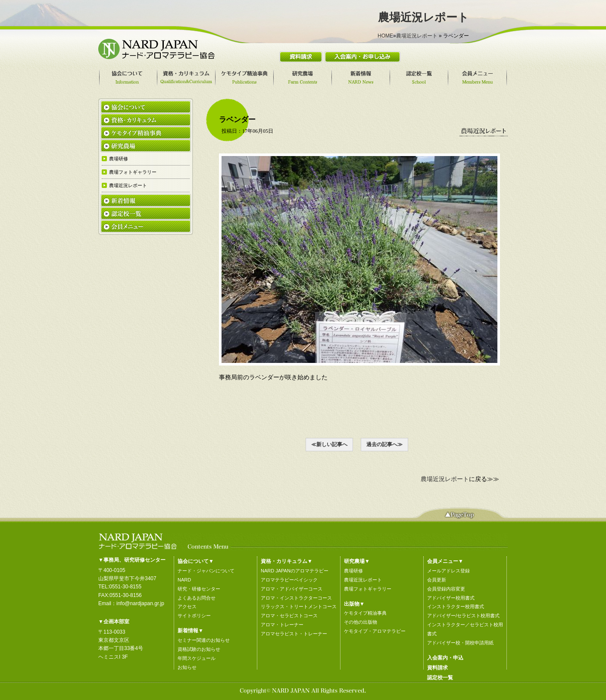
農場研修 (353, 571)
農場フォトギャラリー (368, 589)
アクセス (187, 606)
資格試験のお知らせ (199, 649)
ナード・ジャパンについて (206, 571)
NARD (184, 580)
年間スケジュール (197, 658)
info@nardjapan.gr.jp (140, 603)
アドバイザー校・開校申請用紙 (460, 643)
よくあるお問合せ (197, 598)
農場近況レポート (417, 36)
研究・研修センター (199, 589)
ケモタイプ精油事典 (365, 613)
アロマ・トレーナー (282, 625)
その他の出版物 (361, 622)
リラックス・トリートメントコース (299, 606)
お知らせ (187, 667)
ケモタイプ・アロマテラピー (375, 631)
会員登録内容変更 (446, 589)
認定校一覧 (440, 678)
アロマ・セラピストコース (289, 616)
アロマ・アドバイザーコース (292, 589)
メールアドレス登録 (448, 571)
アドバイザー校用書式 (451, 598)
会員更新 (437, 580)
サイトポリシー (194, 616)
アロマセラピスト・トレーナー (294, 634)
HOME (385, 36)
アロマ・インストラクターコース (296, 598)
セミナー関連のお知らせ (204, 640)
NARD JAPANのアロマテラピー (295, 571)
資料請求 (437, 668)
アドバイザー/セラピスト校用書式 (463, 616)
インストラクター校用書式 (456, 606)
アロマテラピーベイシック (289, 580)
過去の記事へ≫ (384, 444)
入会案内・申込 (445, 658)
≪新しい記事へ (329, 444)
